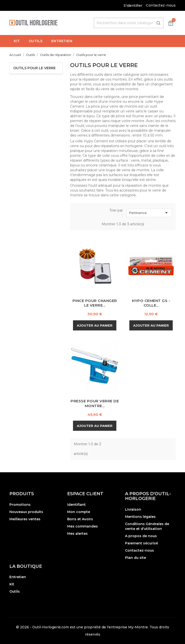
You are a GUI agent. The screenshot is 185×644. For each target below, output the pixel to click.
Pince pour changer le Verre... (95, 303)
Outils (15, 591)
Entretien (18, 577)
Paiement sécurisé (142, 543)
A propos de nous (141, 536)
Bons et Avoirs (80, 519)
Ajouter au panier (95, 325)
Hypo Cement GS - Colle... (151, 303)
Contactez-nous (161, 5)
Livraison (133, 509)
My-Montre (138, 627)
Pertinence (149, 213)
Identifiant (76, 505)
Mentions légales (140, 517)
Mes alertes (77, 534)
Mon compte (79, 512)
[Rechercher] (129, 23)
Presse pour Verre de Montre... (95, 403)
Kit (12, 584)
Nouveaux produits (26, 512)
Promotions (20, 505)
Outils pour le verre (34, 68)
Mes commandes (83, 526)
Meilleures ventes (25, 519)
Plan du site (135, 558)
